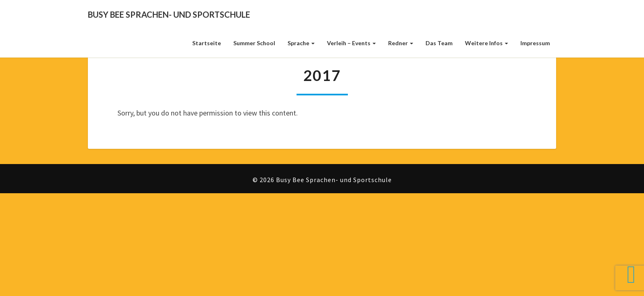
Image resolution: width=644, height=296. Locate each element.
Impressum (535, 43)
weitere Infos (486, 43)
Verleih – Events (351, 43)
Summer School (254, 43)
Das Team (439, 43)
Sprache (301, 43)
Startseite (207, 43)
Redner (401, 43)
